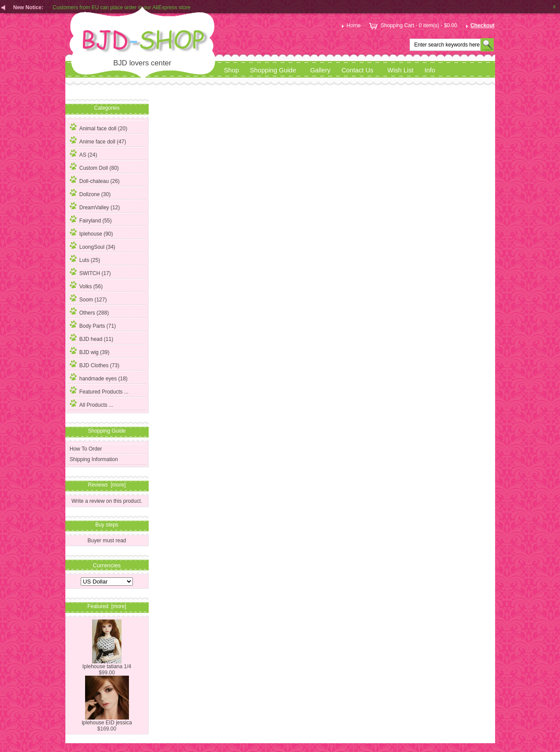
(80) (94, 168)
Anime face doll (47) (98, 140)
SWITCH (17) (90, 272)
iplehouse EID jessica (107, 720)
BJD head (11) (91, 338)
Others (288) (89, 312)
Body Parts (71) (93, 325)
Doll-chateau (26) (95, 180)
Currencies (107, 565)
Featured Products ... (99, 390)
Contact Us (358, 70)
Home (350, 25)
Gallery (320, 70)
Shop (232, 70)
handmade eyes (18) (99, 377)
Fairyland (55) (91, 219)
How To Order (86, 449)
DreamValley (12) (95, 206)
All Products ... (91, 404)
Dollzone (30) (90, 193)
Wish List (400, 70)
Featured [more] (107, 606)
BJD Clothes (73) (95, 364)
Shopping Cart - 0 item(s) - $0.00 (412, 25)
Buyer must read (107, 541)
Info (430, 70)
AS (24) (84, 154)
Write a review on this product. (107, 501)
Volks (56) (86, 285)
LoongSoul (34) (93, 246)
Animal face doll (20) (98, 127)
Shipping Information (94, 459)
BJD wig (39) (90, 351)
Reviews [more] (107, 485)
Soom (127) (88, 298)
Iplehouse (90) (91, 233)
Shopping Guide (273, 70)
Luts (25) (85, 259)
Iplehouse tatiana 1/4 (107, 664)
